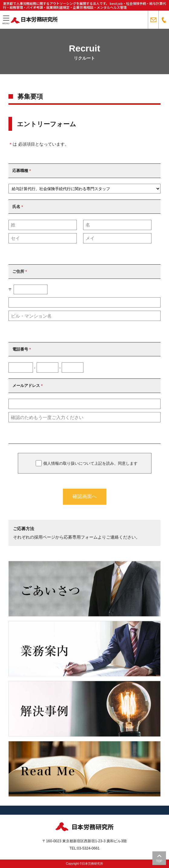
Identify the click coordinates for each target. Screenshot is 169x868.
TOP (159, 858)
